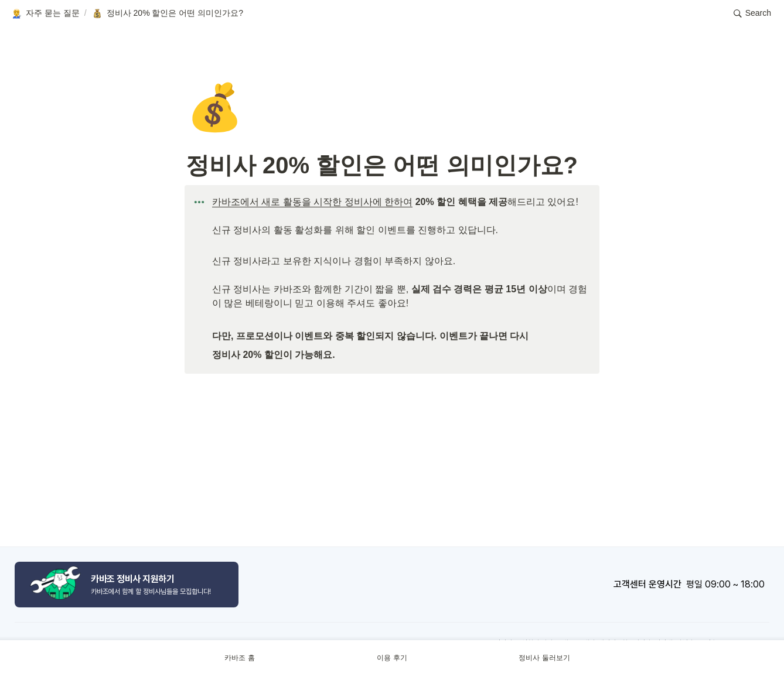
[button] (45, 13)
